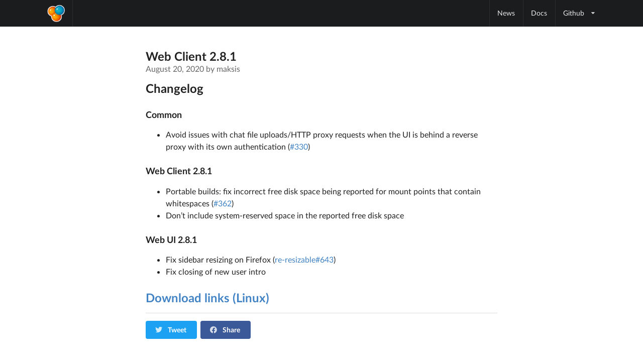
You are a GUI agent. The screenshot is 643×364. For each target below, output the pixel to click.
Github (580, 13)
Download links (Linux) (207, 297)
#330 (299, 146)
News (506, 13)
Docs (539, 13)
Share (225, 330)
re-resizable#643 (304, 259)
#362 (223, 203)
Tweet (171, 330)
